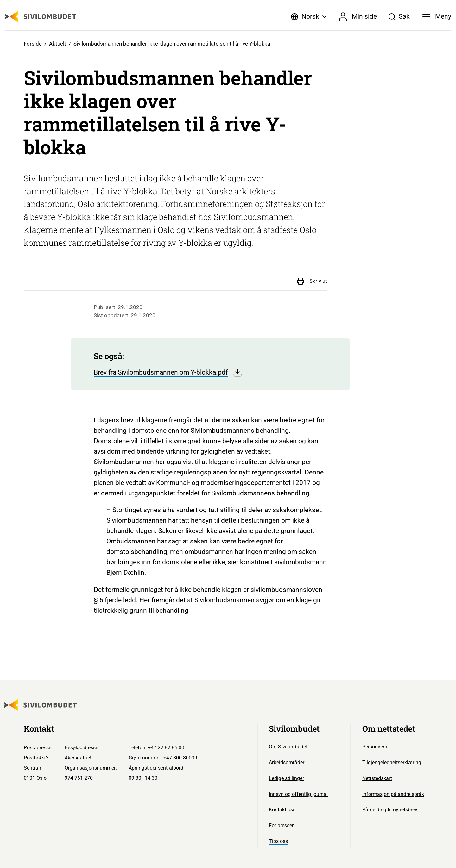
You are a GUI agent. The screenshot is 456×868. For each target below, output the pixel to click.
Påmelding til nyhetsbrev (390, 810)
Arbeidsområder (287, 763)
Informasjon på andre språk (393, 794)
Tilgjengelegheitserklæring (392, 763)
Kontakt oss (282, 810)
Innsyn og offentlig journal (298, 794)
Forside (33, 44)
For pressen (282, 825)
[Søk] (399, 17)
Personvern (375, 747)
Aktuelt (58, 44)
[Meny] (437, 17)
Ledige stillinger (286, 778)
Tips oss (278, 841)
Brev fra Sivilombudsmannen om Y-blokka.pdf (168, 373)
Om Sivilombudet (288, 747)
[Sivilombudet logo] (41, 17)
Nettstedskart (377, 778)
